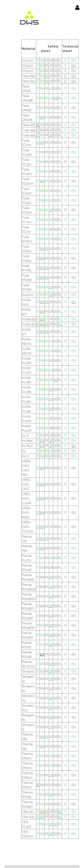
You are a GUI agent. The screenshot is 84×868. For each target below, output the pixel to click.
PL (60, 319)
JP (51, 89)
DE (55, 98)
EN (42, 61)
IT (38, 61)
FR (47, 76)
